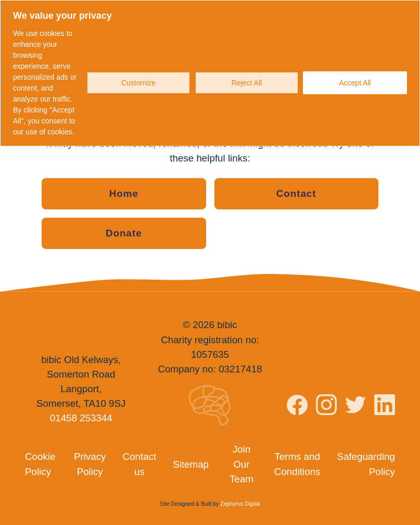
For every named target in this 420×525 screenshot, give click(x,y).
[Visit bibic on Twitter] (355, 407)
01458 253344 (81, 418)
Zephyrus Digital (240, 504)
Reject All (247, 83)
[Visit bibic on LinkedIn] (385, 407)
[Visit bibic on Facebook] (297, 407)
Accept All (355, 83)
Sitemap (191, 464)
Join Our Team (241, 464)
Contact (296, 193)
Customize (138, 83)
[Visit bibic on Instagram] (326, 407)
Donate (124, 233)
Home (124, 193)
